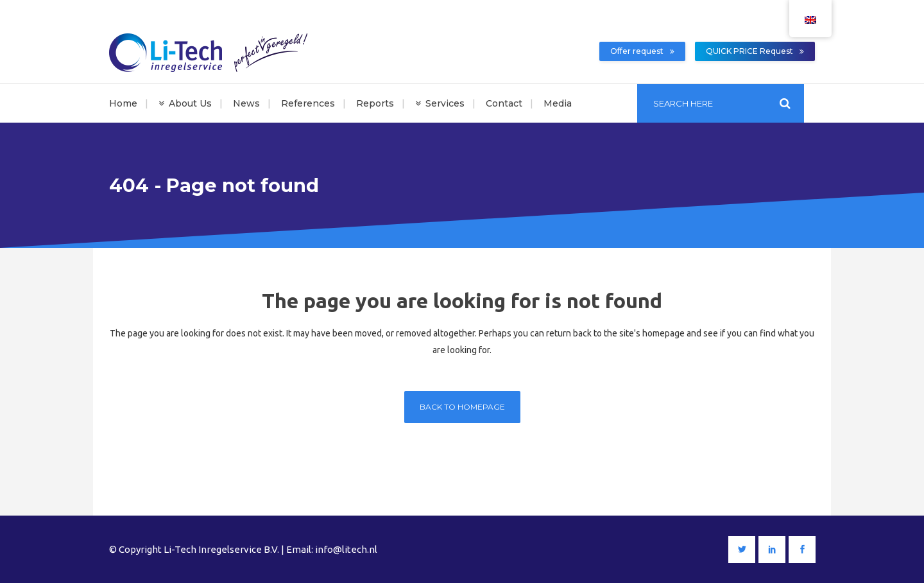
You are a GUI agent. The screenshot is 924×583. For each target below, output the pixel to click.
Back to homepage (462, 407)
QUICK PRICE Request (755, 51)
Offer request (642, 51)
